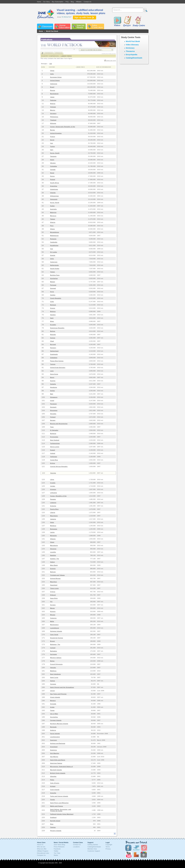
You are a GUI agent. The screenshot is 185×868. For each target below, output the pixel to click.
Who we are (41, 847)
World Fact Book (52, 31)
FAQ (67, 2)
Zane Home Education (62, 27)
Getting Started (93, 845)
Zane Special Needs (79, 27)
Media (56, 855)
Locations (76, 847)
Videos (118, 21)
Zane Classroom (45, 27)
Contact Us (87, 2)
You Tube (57, 853)
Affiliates (79, 2)
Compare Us (41, 855)
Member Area (92, 849)
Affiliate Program (43, 851)
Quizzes (127, 21)
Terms (108, 847)
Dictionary (130, 48)
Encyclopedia (132, 55)
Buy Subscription (58, 2)
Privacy (108, 849)
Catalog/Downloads (134, 58)
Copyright (109, 845)
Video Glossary (132, 45)
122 (51, 64)
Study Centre (139, 21)
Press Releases (59, 847)
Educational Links (43, 853)
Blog (72, 2)
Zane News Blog (59, 845)
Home (39, 2)
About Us (40, 845)
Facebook (57, 849)
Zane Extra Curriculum (95, 27)
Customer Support (94, 851)
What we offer (42, 849)
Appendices (59, 53)
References (49, 53)
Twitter (56, 851)
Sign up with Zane (85, 17)
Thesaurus (130, 51)
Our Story (47, 2)
